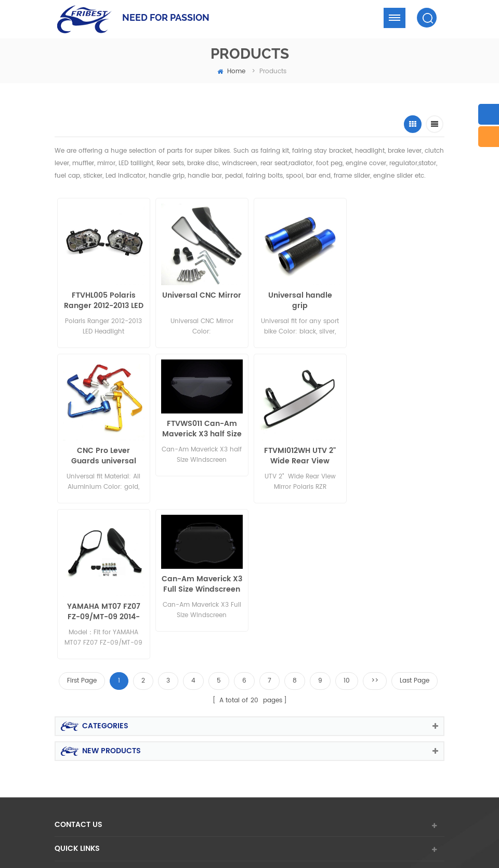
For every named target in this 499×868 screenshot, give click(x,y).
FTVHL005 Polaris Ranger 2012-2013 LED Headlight (103, 300)
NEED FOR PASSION (166, 17)
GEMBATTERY (341, 823)
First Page (82, 523)
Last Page (415, 523)
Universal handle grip (298, 300)
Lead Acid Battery (389, 801)
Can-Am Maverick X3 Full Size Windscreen (396, 428)
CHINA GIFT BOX (294, 789)
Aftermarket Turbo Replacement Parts (138, 812)
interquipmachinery (136, 823)
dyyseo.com (396, 773)
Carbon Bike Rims (327, 801)
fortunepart (402, 812)
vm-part (380, 823)
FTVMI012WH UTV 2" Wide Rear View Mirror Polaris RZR (201, 455)
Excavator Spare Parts (172, 789)
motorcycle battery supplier (251, 801)
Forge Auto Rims (238, 789)
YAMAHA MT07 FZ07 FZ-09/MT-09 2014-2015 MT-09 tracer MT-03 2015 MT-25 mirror (298, 455)
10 (347, 523)
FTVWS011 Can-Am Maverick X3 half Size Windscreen (103, 428)
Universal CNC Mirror (201, 295)
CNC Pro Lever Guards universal (396, 300)
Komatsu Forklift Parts (281, 823)
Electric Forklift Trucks (116, 801)
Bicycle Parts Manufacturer (367, 789)
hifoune (186, 823)
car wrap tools (178, 801)
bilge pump (223, 823)
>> (375, 523)
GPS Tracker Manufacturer (243, 812)
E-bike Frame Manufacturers (334, 812)
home (231, 71)
